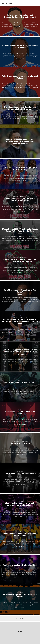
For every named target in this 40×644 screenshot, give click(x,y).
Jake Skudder (7, 3)
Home (20, 631)
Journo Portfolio (22, 635)
